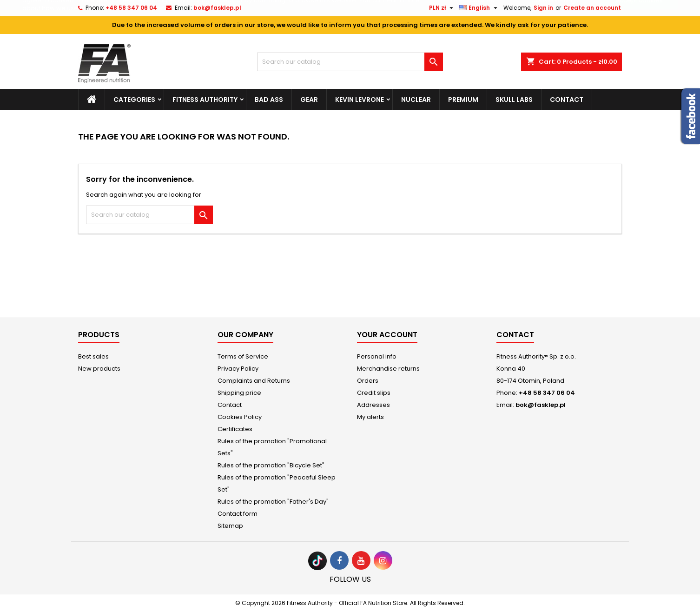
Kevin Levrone (360, 100)
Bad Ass (269, 100)
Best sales (93, 356)
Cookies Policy (240, 417)
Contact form (238, 514)
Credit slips (374, 393)
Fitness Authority (205, 100)
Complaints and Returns (254, 381)
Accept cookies (639, 19)
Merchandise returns (388, 369)
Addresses (373, 405)
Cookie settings (555, 19)
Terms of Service (243, 356)
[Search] (350, 62)
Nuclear (416, 100)
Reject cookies (472, 19)
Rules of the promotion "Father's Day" (273, 502)
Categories (134, 100)
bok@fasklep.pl (541, 405)
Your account (387, 335)
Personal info (377, 356)
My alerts (370, 417)
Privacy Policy (238, 369)
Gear (309, 100)
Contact (567, 100)
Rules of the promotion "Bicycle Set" (271, 465)
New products (99, 369)
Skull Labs (514, 100)
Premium (463, 100)
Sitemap (230, 526)
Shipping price (239, 393)
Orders (368, 381)
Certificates (235, 429)
